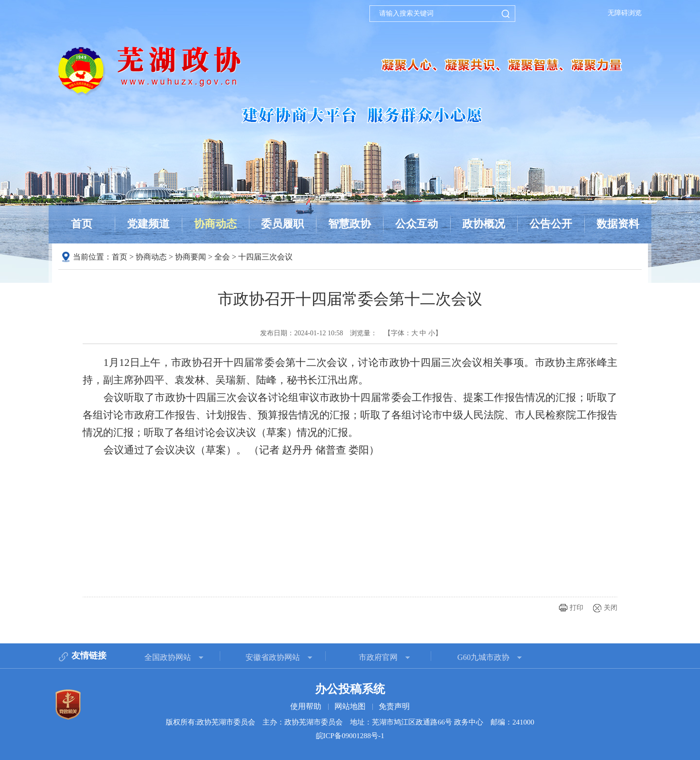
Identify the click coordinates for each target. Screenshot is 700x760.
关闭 (611, 608)
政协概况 (484, 224)
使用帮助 (306, 706)
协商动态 (215, 224)
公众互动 (417, 224)
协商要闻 (191, 257)
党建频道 (148, 224)
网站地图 (350, 706)
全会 (222, 257)
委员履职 (282, 224)
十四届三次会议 (265, 257)
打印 (577, 608)
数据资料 (618, 224)
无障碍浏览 (625, 13)
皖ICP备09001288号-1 (350, 736)
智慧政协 (350, 224)
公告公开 (551, 224)
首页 (82, 224)
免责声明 (394, 706)
